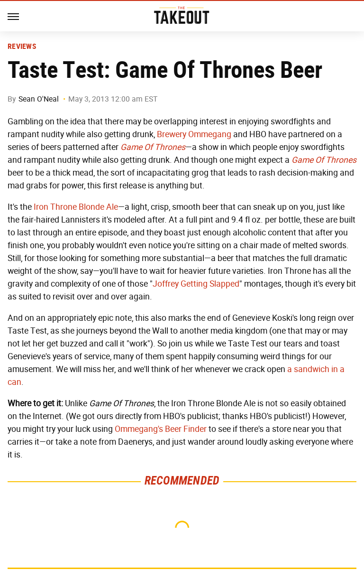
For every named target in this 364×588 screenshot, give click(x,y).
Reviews (22, 47)
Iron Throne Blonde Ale (76, 207)
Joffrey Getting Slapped (196, 284)
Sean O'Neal (39, 99)
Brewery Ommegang (194, 134)
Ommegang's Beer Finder (161, 429)
